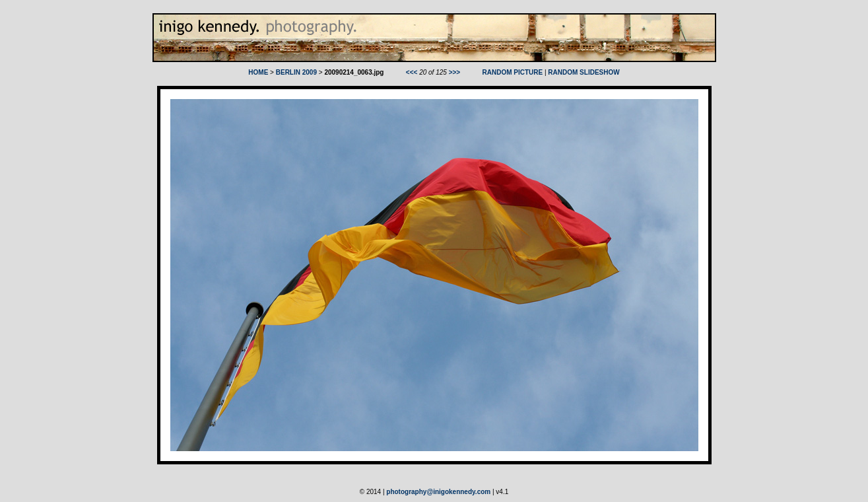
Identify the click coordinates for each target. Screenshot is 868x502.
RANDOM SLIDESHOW (584, 72)
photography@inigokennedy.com (438, 492)
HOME (258, 72)
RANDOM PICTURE (513, 72)
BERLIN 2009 (296, 72)
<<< (412, 72)
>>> (455, 72)
